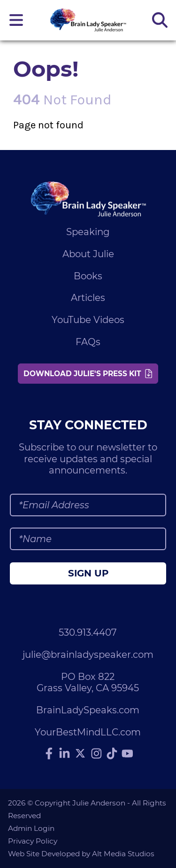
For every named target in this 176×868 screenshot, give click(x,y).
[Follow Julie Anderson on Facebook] (49, 754)
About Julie (88, 254)
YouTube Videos (88, 320)
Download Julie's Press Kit (88, 374)
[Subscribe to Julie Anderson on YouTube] (127, 754)
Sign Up (88, 573)
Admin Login (31, 828)
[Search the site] (160, 20)
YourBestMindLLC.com (88, 732)
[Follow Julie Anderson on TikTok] (112, 754)
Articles (88, 298)
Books (88, 276)
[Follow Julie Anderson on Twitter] (80, 753)
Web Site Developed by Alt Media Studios (81, 854)
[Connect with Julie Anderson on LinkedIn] (64, 754)
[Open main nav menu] (16, 20)
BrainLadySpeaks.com (88, 710)
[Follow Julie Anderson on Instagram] (96, 754)
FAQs (88, 342)
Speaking (88, 232)
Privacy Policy (33, 841)
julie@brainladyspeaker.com (88, 655)
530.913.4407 (88, 632)
